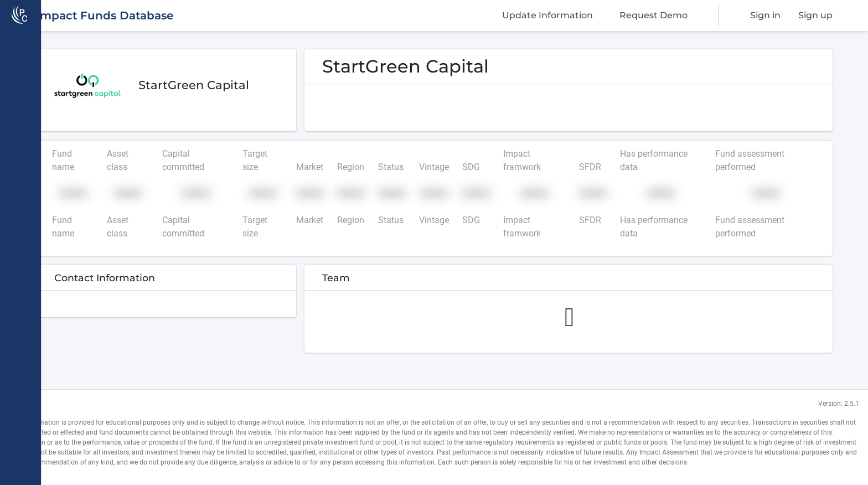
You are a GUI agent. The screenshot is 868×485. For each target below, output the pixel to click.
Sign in (765, 15)
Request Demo (653, 15)
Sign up (815, 15)
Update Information (547, 15)
